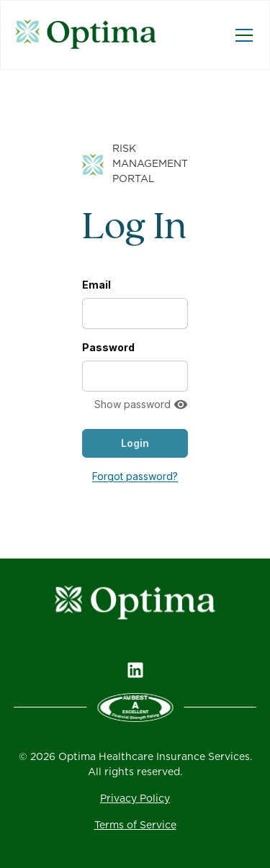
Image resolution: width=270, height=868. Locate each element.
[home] (91, 35)
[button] (241, 35)
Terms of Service (135, 826)
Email (96, 285)
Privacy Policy (135, 799)
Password (108, 347)
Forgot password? (135, 476)
